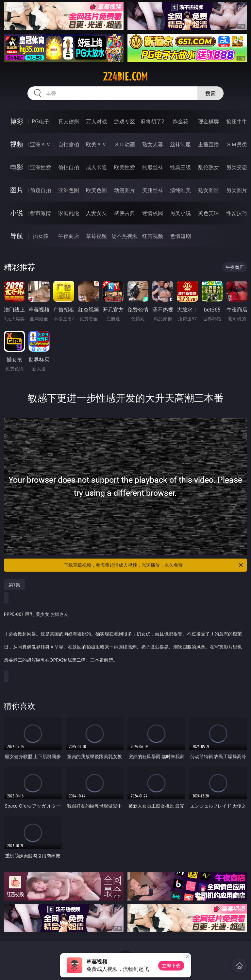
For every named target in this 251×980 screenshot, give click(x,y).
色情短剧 (180, 236)
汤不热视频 (125, 236)
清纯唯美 (180, 190)
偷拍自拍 (69, 167)
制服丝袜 (153, 167)
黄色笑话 (209, 213)
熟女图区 (209, 190)
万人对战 (96, 121)
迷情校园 (153, 213)
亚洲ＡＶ (41, 144)
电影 (17, 167)
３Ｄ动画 (125, 144)
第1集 (14, 585)
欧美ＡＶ (96, 144)
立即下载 (171, 965)
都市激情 (41, 213)
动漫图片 (125, 190)
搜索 (210, 93)
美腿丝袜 (153, 190)
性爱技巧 (237, 213)
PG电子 (40, 121)
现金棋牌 (209, 121)
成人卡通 (96, 167)
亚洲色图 (69, 190)
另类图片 (237, 190)
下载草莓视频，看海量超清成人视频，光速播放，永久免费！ (154, 565)
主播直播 (209, 144)
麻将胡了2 (152, 121)
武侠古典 (125, 213)
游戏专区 (125, 121)
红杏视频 (153, 236)
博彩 (17, 121)
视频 (17, 144)
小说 (17, 213)
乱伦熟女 (209, 167)
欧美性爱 (125, 167)
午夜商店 (69, 236)
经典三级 (180, 167)
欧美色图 (96, 190)
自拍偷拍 (69, 144)
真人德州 (69, 121)
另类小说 (180, 213)
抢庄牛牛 (237, 121)
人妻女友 (96, 213)
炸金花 (180, 121)
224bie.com (125, 77)
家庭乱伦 (69, 213)
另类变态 (237, 167)
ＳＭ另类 (237, 144)
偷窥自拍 (41, 190)
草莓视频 (96, 236)
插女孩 (41, 236)
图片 (17, 190)
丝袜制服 (180, 144)
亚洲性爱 (41, 167)
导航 (17, 236)
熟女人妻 (153, 144)
